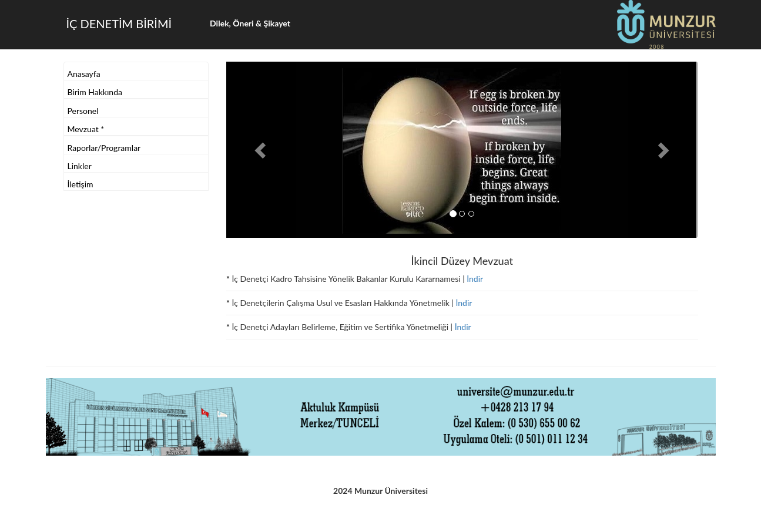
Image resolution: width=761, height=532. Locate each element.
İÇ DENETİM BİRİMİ (119, 23)
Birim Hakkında (95, 92)
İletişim (81, 184)
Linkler (80, 166)
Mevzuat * (86, 129)
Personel (83, 111)
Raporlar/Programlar (104, 148)
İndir (475, 279)
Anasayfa (84, 74)
